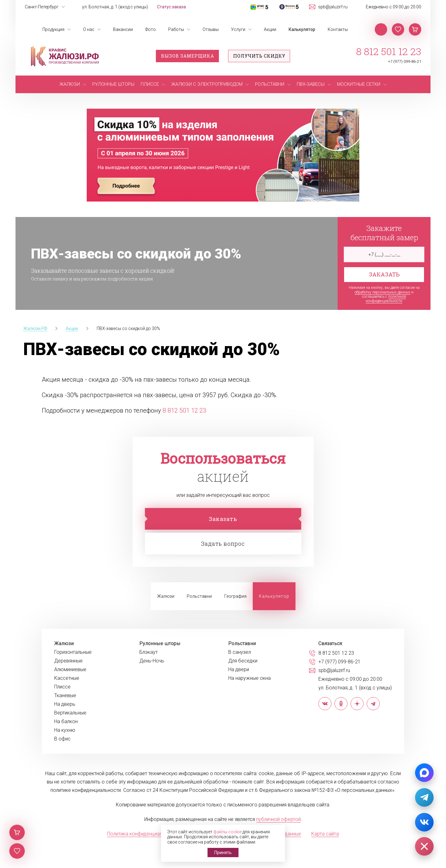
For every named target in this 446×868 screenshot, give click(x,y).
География (235, 596)
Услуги (238, 29)
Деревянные (68, 661)
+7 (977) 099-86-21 (405, 61)
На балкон (66, 722)
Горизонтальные (73, 652)
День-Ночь (152, 661)
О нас (89, 29)
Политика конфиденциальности (143, 834)
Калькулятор (302, 29)
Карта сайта (325, 834)
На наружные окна (249, 678)
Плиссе (62, 687)
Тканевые (65, 696)
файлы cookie (227, 832)
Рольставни (199, 596)
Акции (270, 29)
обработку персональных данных (383, 292)
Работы (176, 29)
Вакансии (123, 29)
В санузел (240, 652)
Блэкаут (149, 652)
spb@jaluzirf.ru (333, 7)
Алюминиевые (70, 670)
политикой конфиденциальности (386, 299)
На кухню (65, 730)
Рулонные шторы (160, 644)
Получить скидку (259, 56)
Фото (151, 29)
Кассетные (67, 678)
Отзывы (211, 29)
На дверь (65, 704)
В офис (62, 739)
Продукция (53, 29)
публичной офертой (278, 819)
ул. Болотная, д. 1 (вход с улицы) (115, 7)
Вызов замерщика (188, 56)
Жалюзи (166, 596)
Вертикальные (70, 713)
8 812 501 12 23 (389, 51)
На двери (239, 670)
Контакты (338, 29)
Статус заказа (171, 7)
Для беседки (243, 661)
